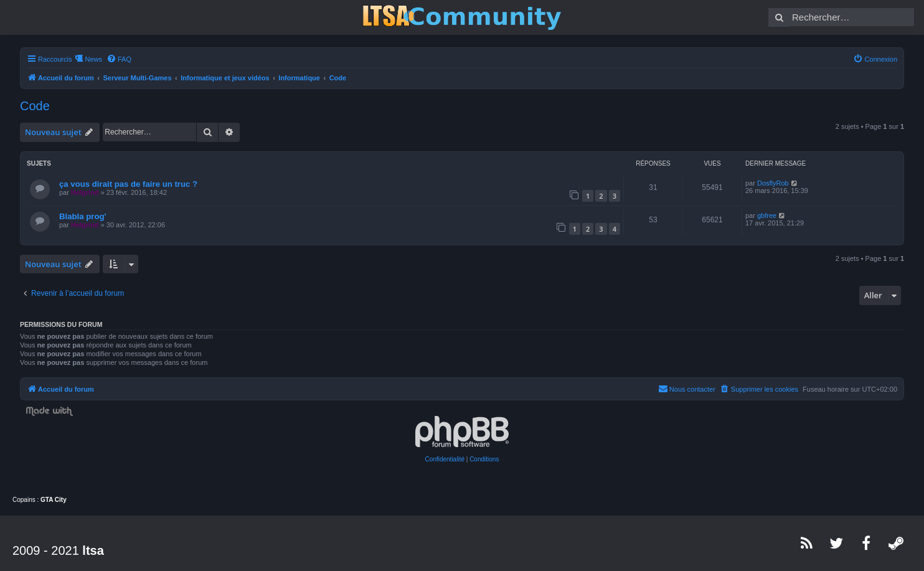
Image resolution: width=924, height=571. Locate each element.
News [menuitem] (93, 59)
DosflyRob (773, 183)
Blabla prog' (83, 216)
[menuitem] (119, 59)
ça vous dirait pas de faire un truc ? (128, 184)
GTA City (54, 500)
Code (35, 106)
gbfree (767, 215)
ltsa (93, 550)
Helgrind (85, 192)
